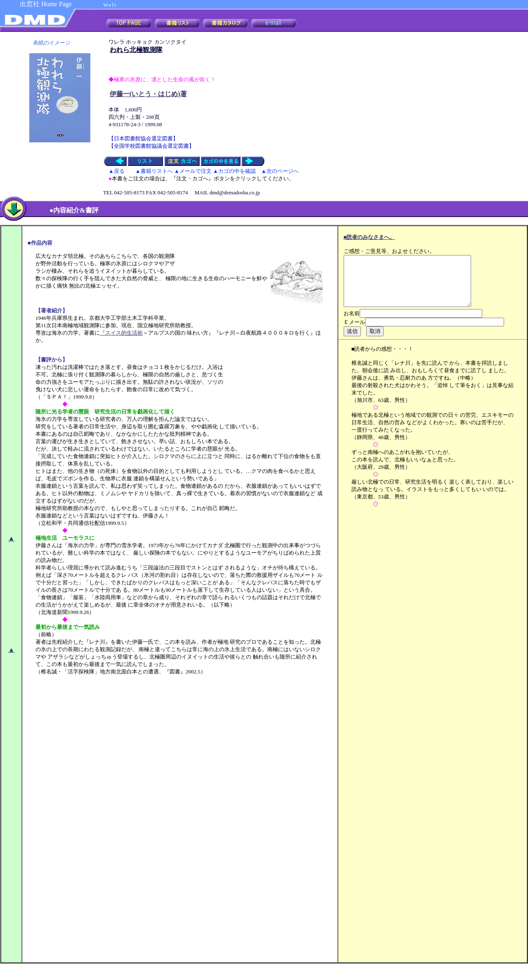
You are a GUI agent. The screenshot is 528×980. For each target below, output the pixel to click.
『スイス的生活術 (121, 333)
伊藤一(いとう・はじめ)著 (148, 94)
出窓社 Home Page (46, 4)
